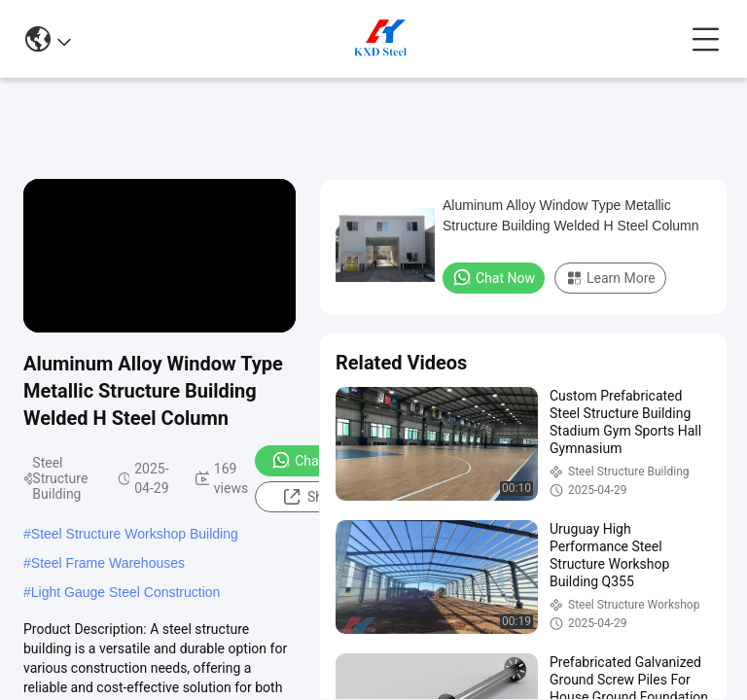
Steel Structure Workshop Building (135, 534)
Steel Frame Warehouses (108, 563)
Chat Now (313, 460)
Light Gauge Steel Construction (126, 592)
